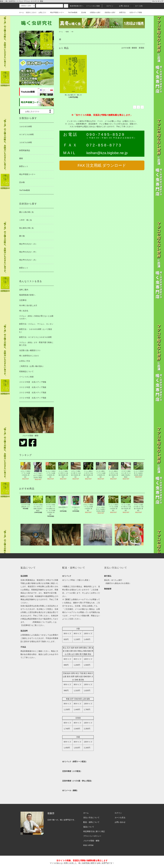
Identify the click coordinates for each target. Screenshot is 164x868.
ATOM (91, 845)
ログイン (108, 6)
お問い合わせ (123, 6)
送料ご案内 (24, 290)
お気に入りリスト (31, 111)
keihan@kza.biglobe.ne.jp (107, 153)
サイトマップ (158, 1)
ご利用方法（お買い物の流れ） (32, 366)
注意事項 (23, 300)
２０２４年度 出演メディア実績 (33, 398)
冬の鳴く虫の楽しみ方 (28, 305)
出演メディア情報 (135, 12)
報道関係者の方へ (77, 6)
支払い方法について (91, 818)
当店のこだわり (31, 12)
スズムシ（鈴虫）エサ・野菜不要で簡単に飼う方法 (36, 344)
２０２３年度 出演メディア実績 (33, 393)
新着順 (141, 48)
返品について (89, 827)
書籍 (67, 32)
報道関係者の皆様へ (27, 295)
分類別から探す (94, 12)
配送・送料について (91, 822)
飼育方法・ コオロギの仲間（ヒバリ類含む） (36, 331)
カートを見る (120, 818)
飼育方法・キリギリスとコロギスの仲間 (35, 337)
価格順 (134, 48)
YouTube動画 (72, 12)
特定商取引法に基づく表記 (94, 831)
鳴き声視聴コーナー (56, 12)
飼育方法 (121, 12)
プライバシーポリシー (92, 836)
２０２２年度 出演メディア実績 (33, 387)
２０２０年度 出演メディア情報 (33, 382)
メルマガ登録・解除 (29, 436)
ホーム (22, 12)
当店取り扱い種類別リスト (30, 350)
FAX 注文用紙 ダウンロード (102, 165)
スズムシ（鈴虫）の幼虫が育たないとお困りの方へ (36, 317)
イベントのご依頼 (93, 6)
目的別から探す (109, 12)
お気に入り (42, 12)
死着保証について (26, 371)
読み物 (83, 12)
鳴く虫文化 (24, 311)
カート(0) (137, 6)
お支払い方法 (25, 361)
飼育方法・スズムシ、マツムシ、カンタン (36, 324)
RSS (85, 845)
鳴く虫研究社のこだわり (29, 356)
